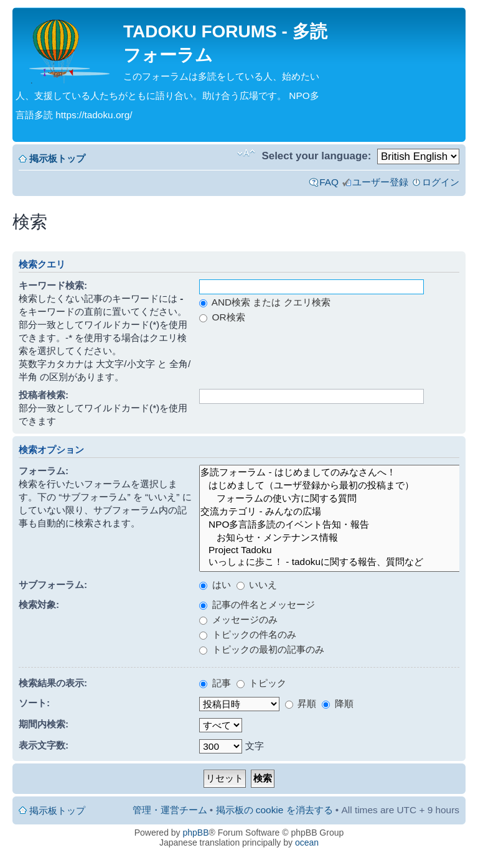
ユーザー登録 (380, 182)
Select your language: (316, 156)
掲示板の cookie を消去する (274, 810)
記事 (215, 683)
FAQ (329, 182)
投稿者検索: (44, 395)
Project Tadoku (331, 550)
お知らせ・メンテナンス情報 (331, 538)
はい (215, 585)
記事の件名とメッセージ (257, 604)
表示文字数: (44, 745)
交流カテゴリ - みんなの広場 (331, 512)
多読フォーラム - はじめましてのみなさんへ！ (331, 473)
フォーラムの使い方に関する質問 (331, 499)
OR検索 (222, 317)
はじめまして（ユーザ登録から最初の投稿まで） (331, 486)
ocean (307, 842)
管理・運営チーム (170, 810)
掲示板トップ (57, 158)
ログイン (441, 182)
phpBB (196, 833)
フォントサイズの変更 (246, 153)
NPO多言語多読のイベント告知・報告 (331, 525)
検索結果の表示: (53, 683)
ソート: (34, 703)
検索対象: (39, 604)
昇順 (301, 703)
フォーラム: (44, 471)
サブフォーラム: (53, 585)
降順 (337, 703)
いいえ (257, 585)
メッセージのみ (238, 619)
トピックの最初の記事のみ (261, 649)
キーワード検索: (53, 285)
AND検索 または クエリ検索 (265, 302)
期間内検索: (44, 724)
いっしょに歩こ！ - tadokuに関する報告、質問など (331, 562)
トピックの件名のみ (247, 634)
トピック (261, 683)
